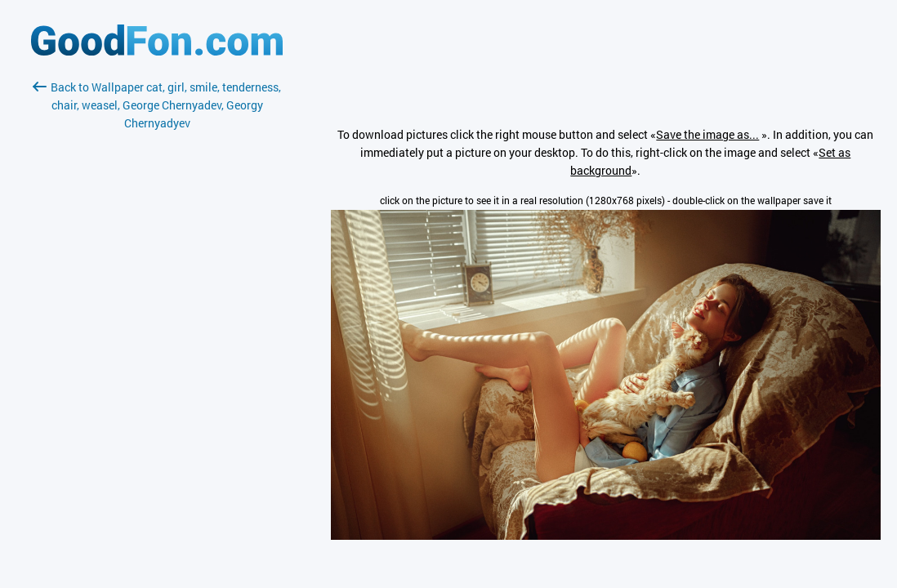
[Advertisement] (157, 326)
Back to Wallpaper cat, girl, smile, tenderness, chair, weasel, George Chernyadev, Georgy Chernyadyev (157, 105)
